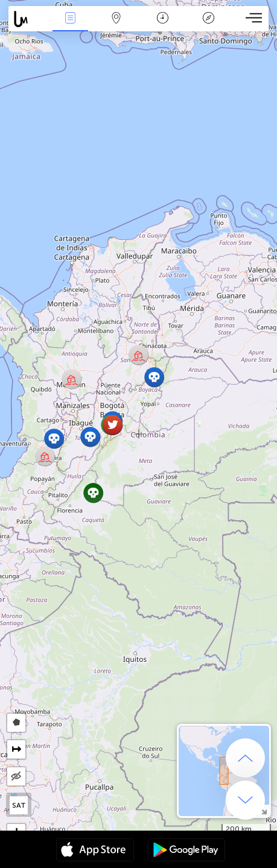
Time (163, 19)
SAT (19, 805)
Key (208, 19)
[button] (90, 437)
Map (116, 19)
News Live (71, 19)
